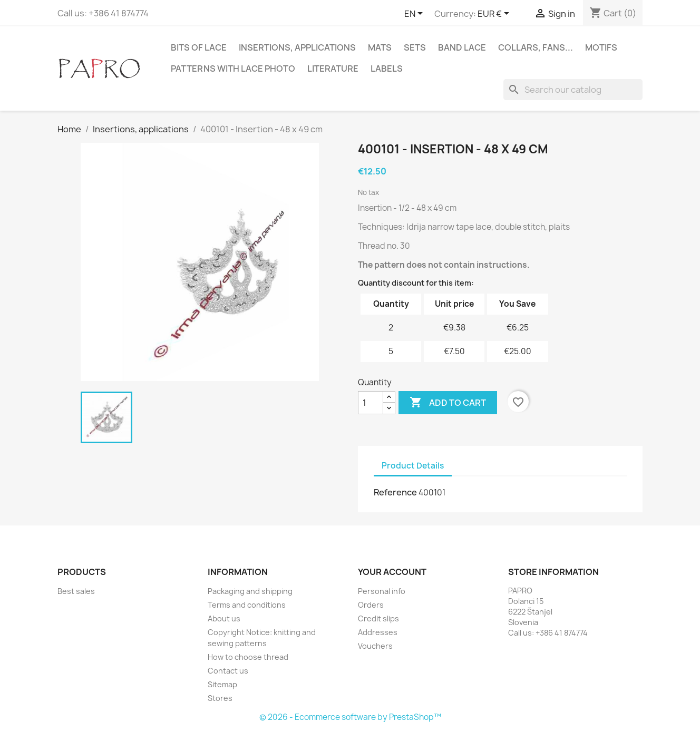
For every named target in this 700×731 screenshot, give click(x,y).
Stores (220, 698)
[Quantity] (371, 403)
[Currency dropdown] (495, 14)
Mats (380, 47)
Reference (395, 492)
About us (224, 618)
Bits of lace (199, 47)
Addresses (378, 632)
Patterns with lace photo (233, 69)
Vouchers (375, 646)
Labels (387, 69)
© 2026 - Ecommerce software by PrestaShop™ (350, 717)
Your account (392, 572)
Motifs (601, 47)
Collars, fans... (536, 47)
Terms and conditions (247, 605)
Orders (371, 605)
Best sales (76, 591)
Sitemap (222, 684)
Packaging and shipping (250, 591)
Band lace (462, 47)
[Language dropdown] (415, 14)
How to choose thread (248, 657)
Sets (415, 47)
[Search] (573, 90)
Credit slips (378, 618)
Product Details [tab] (413, 466)
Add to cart (448, 403)
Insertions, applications (297, 47)
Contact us (228, 671)
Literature (333, 69)
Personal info (382, 591)
